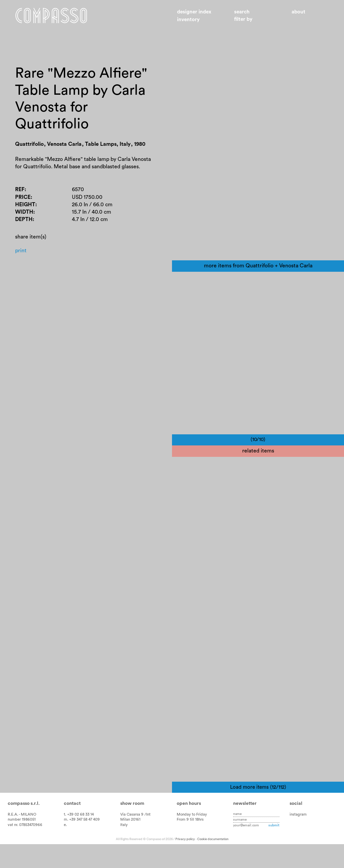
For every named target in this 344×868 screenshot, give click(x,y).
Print (21, 251)
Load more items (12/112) (258, 811)
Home (52, 16)
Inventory (188, 20)
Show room (132, 827)
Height (25, 205)
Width (24, 213)
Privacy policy (185, 863)
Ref (20, 190)
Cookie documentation (213, 863)
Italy (124, 849)
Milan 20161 (130, 844)
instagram (298, 838)
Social (296, 827)
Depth (24, 220)
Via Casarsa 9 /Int (135, 838)
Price (23, 198)
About (298, 12)
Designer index (194, 12)
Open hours (189, 827)
